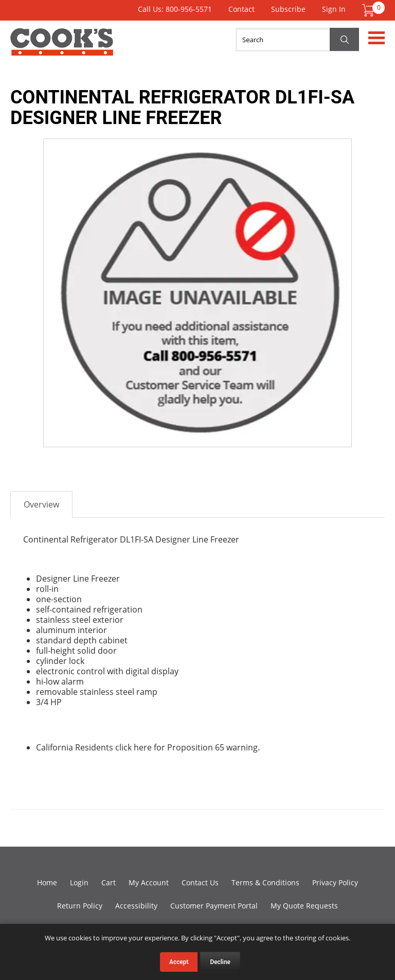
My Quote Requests (304, 906)
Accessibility (136, 906)
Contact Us (200, 882)
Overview (41, 504)
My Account (149, 882)
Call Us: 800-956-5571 (175, 9)
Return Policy (80, 906)
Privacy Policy (335, 882)
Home (47, 882)
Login (79, 882)
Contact (241, 9)
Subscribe (288, 9)
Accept (179, 962)
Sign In (334, 9)
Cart (109, 882)
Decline (220, 962)
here (143, 747)
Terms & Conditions (265, 882)
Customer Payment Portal (214, 906)
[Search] (297, 40)
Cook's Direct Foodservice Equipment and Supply (62, 48)
